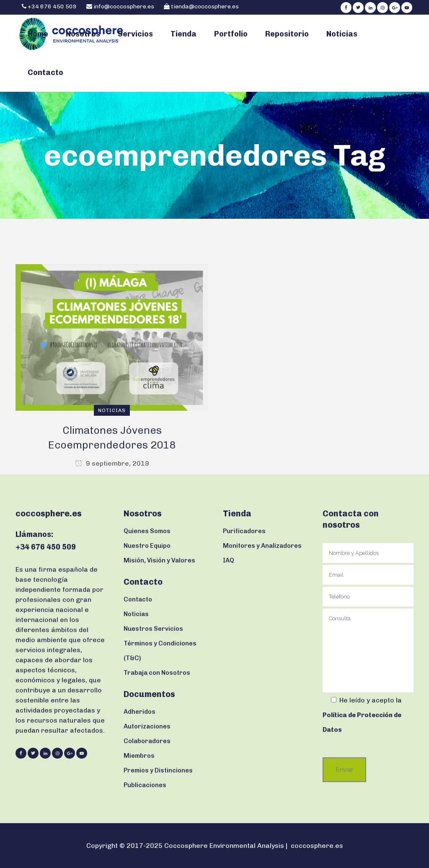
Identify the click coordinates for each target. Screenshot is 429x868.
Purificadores (244, 531)
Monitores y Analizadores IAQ (262, 553)
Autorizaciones (147, 726)
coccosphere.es (317, 846)
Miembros (139, 756)
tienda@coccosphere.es (205, 6)
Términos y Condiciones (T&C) (160, 651)
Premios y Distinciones (158, 770)
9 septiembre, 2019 (112, 463)
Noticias (136, 614)
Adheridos (140, 712)
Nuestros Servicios (153, 629)
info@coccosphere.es (124, 6)
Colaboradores (147, 741)
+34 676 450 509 (52, 6)
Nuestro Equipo (147, 546)
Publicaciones (145, 785)
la (362, 715)
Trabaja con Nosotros (157, 673)
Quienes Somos (147, 531)
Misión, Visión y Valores (159, 560)
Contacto (138, 599)
